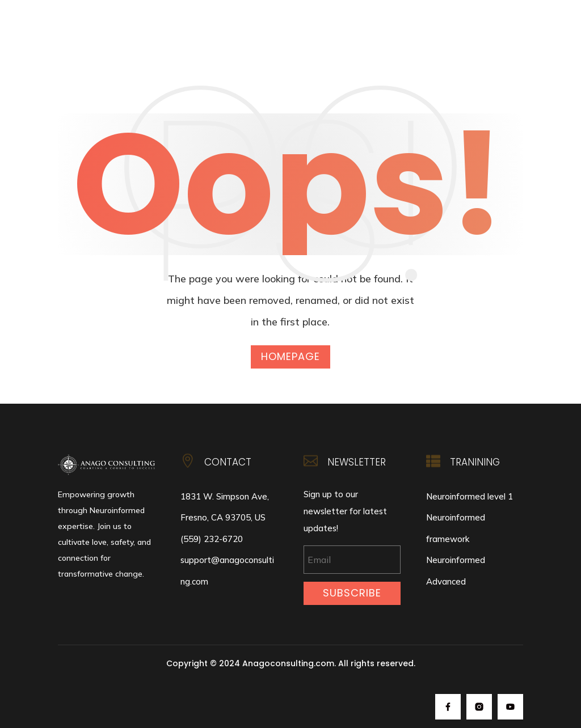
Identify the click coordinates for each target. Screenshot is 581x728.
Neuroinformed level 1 (470, 496)
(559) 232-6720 (212, 539)
